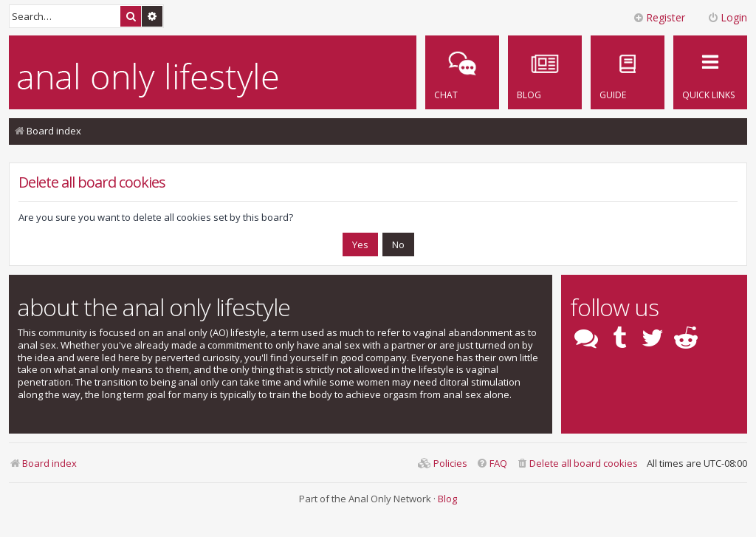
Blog (447, 499)
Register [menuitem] (659, 17)
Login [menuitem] (727, 17)
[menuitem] (628, 72)
